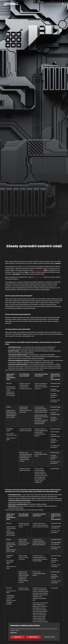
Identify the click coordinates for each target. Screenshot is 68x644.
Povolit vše (18, 637)
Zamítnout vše (33, 637)
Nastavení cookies (50, 637)
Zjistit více (13, 633)
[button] (63, 4)
